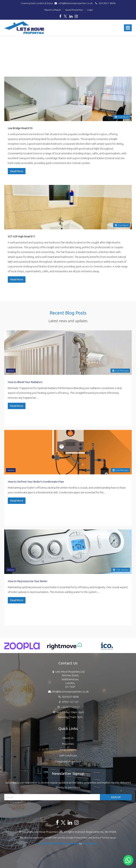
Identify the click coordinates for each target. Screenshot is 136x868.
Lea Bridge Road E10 (20, 128)
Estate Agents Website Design (59, 843)
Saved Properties (74, 10)
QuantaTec (90, 843)
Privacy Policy (81, 838)
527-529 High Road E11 (22, 236)
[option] (22, 648)
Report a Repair (53, 10)
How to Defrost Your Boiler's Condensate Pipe (36, 482)
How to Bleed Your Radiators (25, 382)
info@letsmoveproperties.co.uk (74, 3)
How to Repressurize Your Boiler (28, 581)
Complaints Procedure (68, 761)
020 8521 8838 (105, 3)
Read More (17, 171)
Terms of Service (101, 838)
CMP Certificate (68, 756)
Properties (68, 744)
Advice (11, 371)
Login (90, 10)
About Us (68, 738)
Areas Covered (68, 750)
